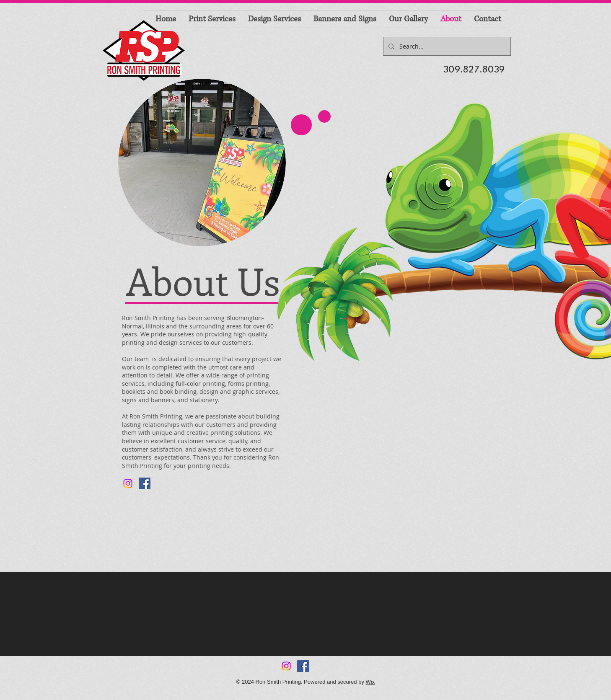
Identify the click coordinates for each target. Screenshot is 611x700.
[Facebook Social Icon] (145, 483)
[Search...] (446, 46)
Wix (370, 682)
